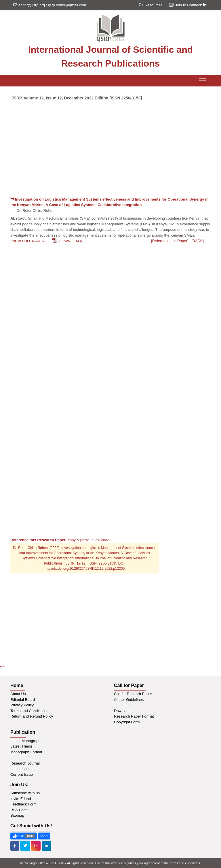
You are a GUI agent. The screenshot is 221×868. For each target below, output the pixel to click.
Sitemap (17, 815)
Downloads (123, 711)
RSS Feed (19, 810)
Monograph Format (26, 752)
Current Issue (22, 774)
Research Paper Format (134, 716)
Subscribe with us (25, 793)
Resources (151, 5)
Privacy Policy (22, 705)
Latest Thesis (21, 746)
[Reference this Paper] (170, 241)
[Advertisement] (110, 151)
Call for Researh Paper (133, 694)
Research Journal (25, 763)
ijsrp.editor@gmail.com (67, 5)
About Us (18, 694)
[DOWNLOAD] (70, 241)
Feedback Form (23, 804)
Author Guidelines (129, 700)
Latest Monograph (25, 741)
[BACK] (198, 241)
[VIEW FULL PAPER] (28, 241)
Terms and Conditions (28, 711)
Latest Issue (20, 769)
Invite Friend (21, 799)
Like (24, 836)
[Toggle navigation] (203, 81)
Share (44, 836)
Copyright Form (127, 722)
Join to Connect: (191, 5)
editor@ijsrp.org (32, 5)
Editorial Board (23, 700)
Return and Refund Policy (32, 716)
